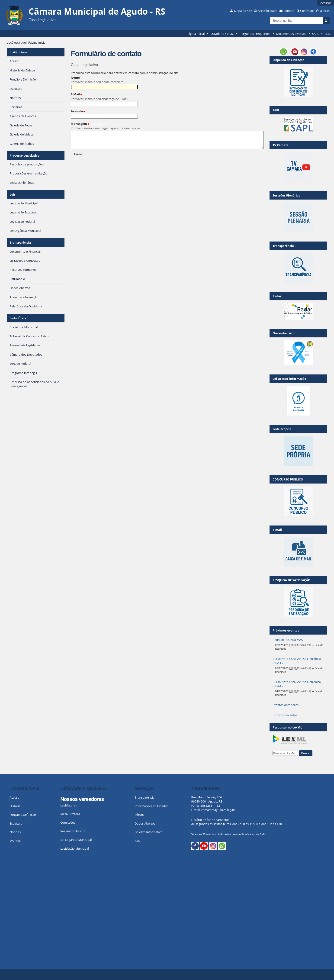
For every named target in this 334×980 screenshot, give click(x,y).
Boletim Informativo (149, 832)
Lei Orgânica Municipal (76, 840)
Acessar (326, 3)
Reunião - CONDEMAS (288, 640)
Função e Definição (23, 815)
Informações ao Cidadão (152, 806)
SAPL (315, 34)
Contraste (307, 11)
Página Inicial (196, 34)
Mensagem (79, 124)
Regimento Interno (73, 831)
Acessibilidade (267, 11)
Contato (289, 11)
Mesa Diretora (70, 814)
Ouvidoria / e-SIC (222, 34)
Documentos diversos (291, 34)
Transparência (20, 242)
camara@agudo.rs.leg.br (218, 810)
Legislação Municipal (75, 848)
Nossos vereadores (82, 799)
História (15, 806)
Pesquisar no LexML (287, 727)
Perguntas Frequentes (255, 34)
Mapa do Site (243, 11)
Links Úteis (18, 318)
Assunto (77, 111)
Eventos (15, 841)
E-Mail (75, 94)
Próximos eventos (286, 630)
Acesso (14, 797)
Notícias (15, 832)
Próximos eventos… (286, 715)
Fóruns (140, 815)
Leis (13, 194)
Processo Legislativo (25, 155)
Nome (75, 77)
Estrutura (16, 823)
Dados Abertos (145, 823)
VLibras (324, 11)
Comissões (68, 822)
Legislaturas (69, 805)
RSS (327, 34)
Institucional (19, 52)
